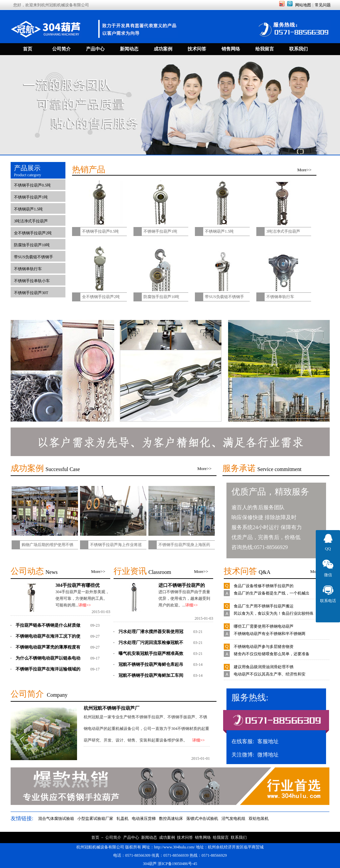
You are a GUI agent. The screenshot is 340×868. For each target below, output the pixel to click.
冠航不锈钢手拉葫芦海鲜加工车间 (151, 675)
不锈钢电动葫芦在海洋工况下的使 (48, 636)
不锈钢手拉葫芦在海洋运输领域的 (48, 669)
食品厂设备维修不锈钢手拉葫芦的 (264, 586)
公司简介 (113, 837)
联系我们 (239, 837)
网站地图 (303, 5)
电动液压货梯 (144, 819)
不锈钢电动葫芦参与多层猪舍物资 (264, 647)
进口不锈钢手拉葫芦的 (182, 585)
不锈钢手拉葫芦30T (31, 293)
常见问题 (323, 5)
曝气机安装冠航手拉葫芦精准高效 (151, 653)
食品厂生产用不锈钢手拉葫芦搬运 (264, 606)
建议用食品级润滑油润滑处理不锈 (264, 667)
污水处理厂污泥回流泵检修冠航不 (151, 642)
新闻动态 (149, 837)
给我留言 (221, 837)
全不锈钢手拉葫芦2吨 (33, 233)
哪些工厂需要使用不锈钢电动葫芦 (264, 626)
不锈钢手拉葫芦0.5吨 (32, 185)
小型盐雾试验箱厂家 (95, 819)
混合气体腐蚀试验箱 (56, 819)
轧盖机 (123, 819)
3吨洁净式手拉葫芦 (31, 221)
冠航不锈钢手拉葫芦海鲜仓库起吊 (151, 664)
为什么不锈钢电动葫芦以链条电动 (48, 658)
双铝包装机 (259, 819)
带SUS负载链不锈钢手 (34, 257)
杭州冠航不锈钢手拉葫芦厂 (112, 708)
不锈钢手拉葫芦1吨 (31, 197)
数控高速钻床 (171, 819)
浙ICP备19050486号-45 (177, 864)
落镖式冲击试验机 (202, 819)
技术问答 (185, 837)
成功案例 (167, 837)
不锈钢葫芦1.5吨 (28, 209)
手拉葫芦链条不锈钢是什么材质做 (48, 625)
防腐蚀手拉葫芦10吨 (32, 245)
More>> (304, 170)
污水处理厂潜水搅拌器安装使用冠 (151, 631)
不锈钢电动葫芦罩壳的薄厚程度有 (48, 647)
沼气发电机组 (233, 819)
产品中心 (131, 837)
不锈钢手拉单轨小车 (32, 281)
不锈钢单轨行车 (28, 269)
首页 (95, 837)
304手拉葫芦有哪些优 (78, 585)
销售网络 (203, 837)
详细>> (85, 605)
